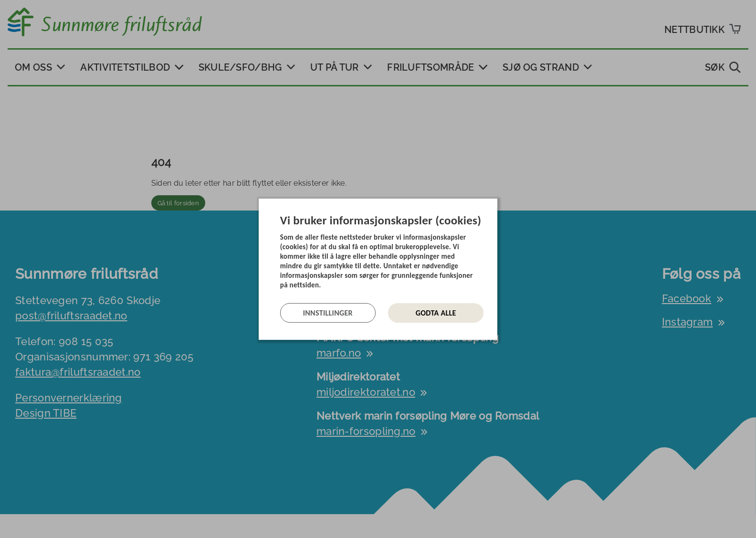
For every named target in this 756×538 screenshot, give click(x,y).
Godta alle (436, 313)
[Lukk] (494, 205)
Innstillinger (328, 313)
